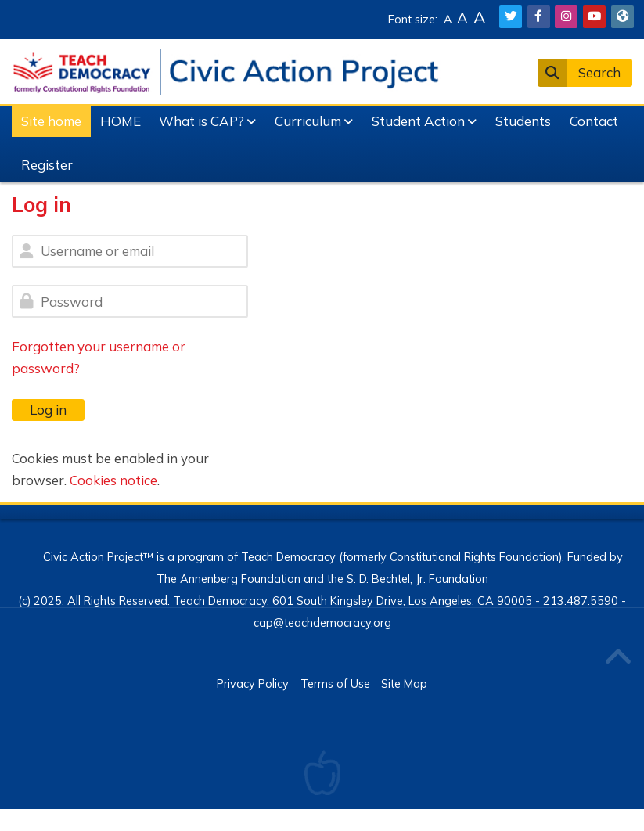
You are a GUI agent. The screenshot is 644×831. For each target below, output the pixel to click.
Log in (48, 410)
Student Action (418, 121)
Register (47, 165)
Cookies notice (113, 480)
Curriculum (308, 121)
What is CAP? (201, 121)
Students (523, 121)
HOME (121, 121)
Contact (594, 121)
